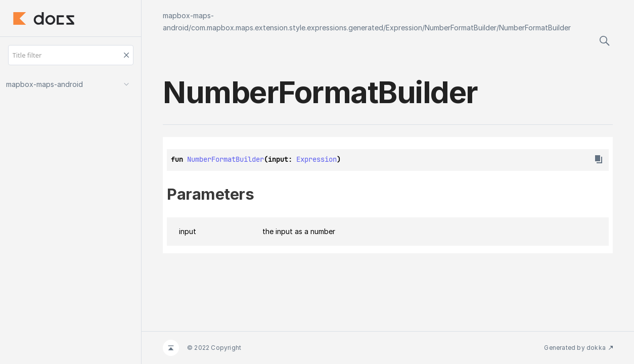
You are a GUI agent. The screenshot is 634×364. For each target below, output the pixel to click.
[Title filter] (71, 55)
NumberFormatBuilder (461, 28)
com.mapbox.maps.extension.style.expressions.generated (287, 28)
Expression (404, 28)
